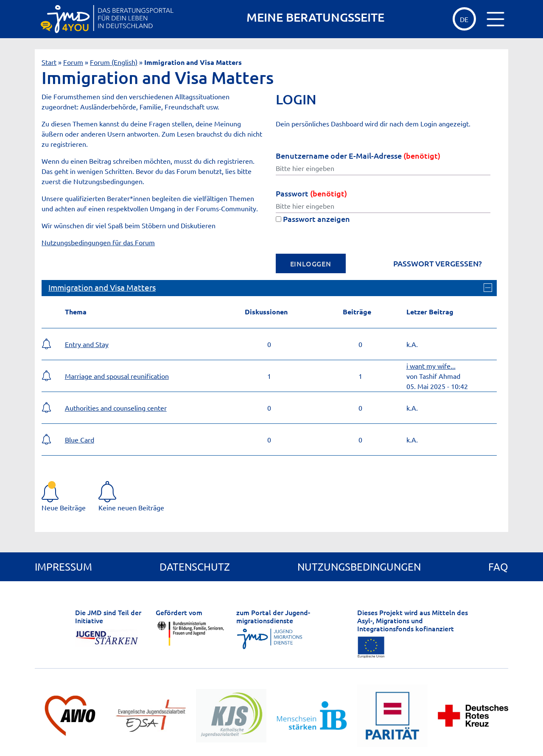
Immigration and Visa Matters (102, 287)
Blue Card (80, 440)
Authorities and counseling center (116, 408)
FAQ (498, 567)
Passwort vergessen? (438, 264)
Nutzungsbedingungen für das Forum (98, 242)
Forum (73, 62)
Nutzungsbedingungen (359, 567)
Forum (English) (114, 62)
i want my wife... (431, 366)
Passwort (311, 193)
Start (49, 62)
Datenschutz (195, 567)
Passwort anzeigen (313, 219)
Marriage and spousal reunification (117, 376)
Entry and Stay (87, 344)
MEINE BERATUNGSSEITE (315, 17)
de (464, 19)
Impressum (63, 567)
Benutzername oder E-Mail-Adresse (358, 155)
